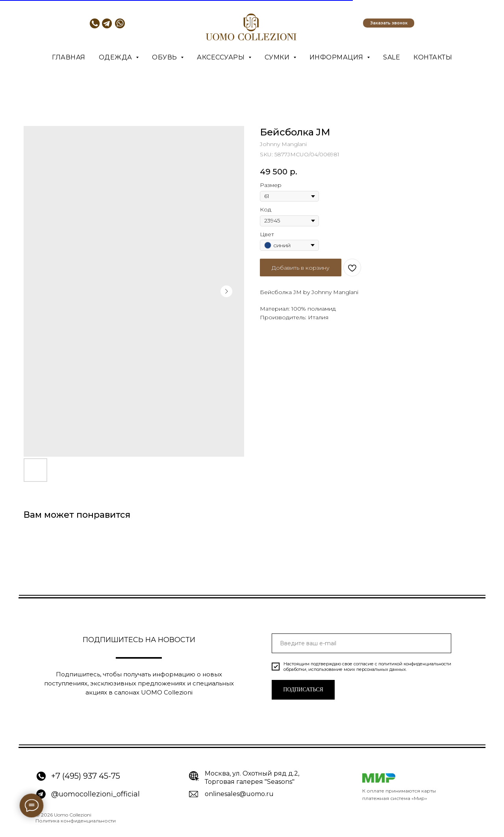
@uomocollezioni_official (95, 794)
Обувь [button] (165, 57)
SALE (392, 57)
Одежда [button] (117, 57)
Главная (69, 57)
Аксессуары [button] (222, 57)
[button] (389, 23)
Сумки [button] (278, 57)
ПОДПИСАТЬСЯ (303, 690)
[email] (361, 643)
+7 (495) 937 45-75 (86, 776)
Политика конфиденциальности (76, 821)
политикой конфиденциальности (415, 664)
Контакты (433, 57)
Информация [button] (337, 57)
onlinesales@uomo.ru (239, 794)
